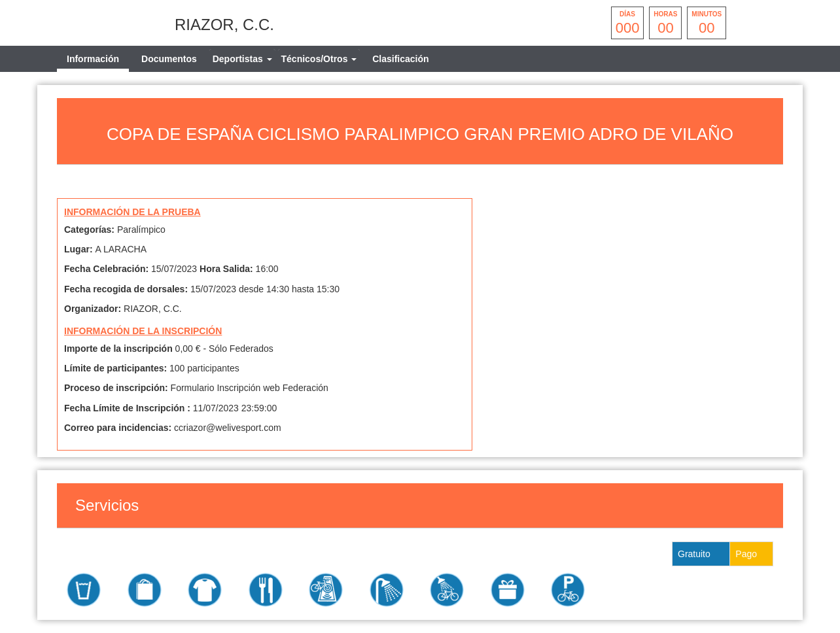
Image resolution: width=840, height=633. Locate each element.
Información (93, 59)
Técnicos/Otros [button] (319, 59)
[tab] (242, 59)
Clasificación (400, 59)
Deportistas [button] (242, 59)
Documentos (169, 59)
